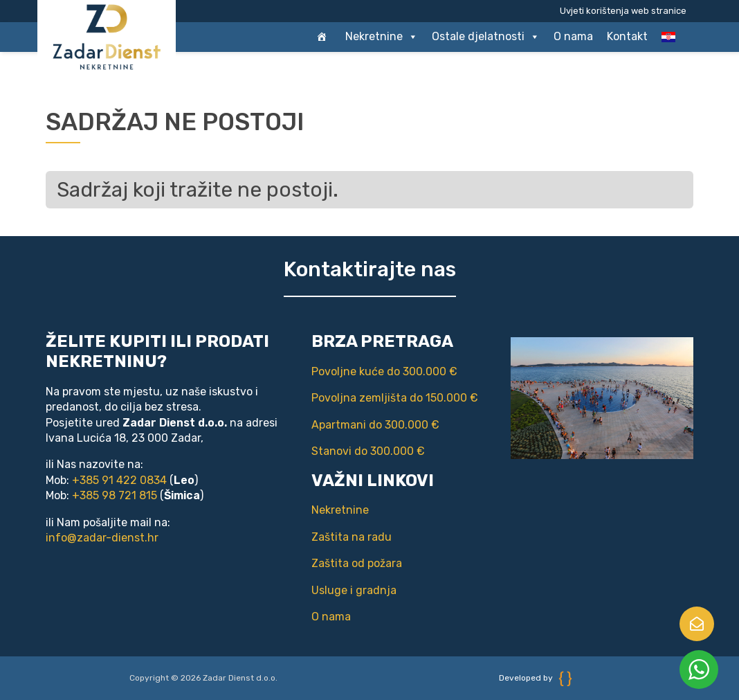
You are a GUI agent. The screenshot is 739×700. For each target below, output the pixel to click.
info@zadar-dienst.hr (102, 538)
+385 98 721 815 (115, 495)
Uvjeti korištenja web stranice (623, 11)
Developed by (536, 678)
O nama (573, 36)
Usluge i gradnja (354, 590)
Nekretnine (382, 37)
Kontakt (627, 36)
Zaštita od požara (357, 563)
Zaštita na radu (352, 537)
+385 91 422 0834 (119, 480)
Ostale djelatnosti (486, 37)
